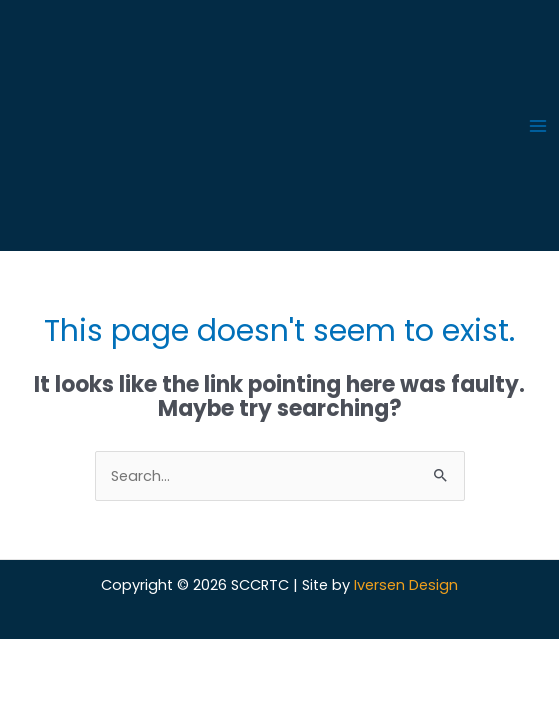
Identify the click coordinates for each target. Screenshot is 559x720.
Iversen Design (406, 585)
